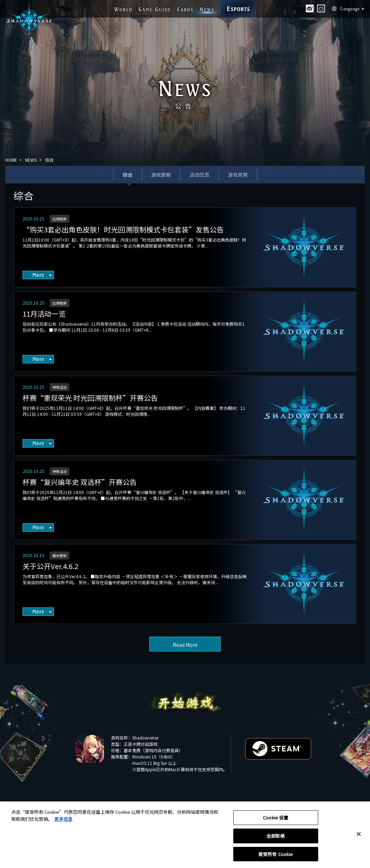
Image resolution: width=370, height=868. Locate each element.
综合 (128, 175)
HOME (11, 160)
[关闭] (359, 836)
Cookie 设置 (276, 819)
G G (155, 9)
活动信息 (199, 175)
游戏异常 (238, 175)
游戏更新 (161, 175)
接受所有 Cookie (276, 856)
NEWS (31, 160)
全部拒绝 (276, 838)
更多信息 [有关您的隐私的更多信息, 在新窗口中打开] (63, 821)
